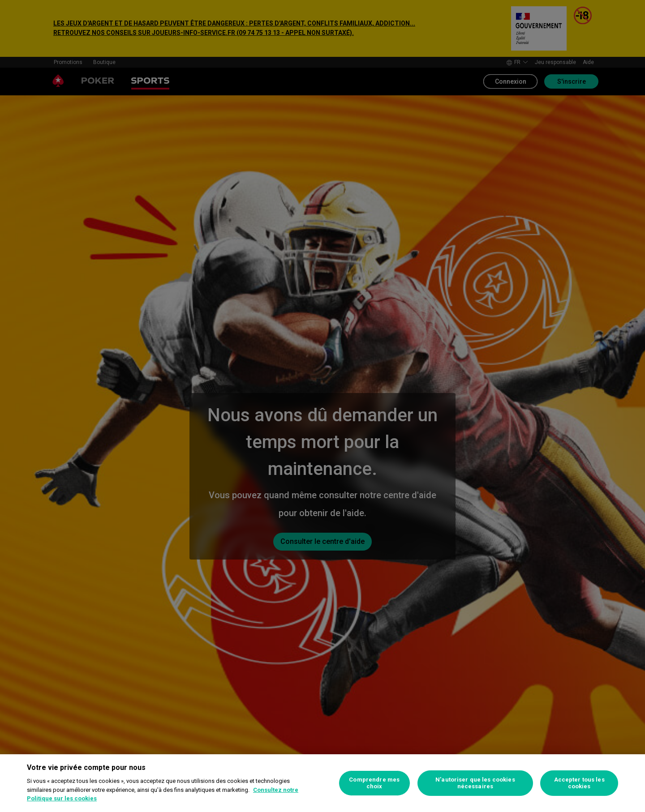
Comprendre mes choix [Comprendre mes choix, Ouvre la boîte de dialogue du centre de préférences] (374, 783)
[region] (322, 783)
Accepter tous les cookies (579, 783)
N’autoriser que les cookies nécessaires (475, 783)
